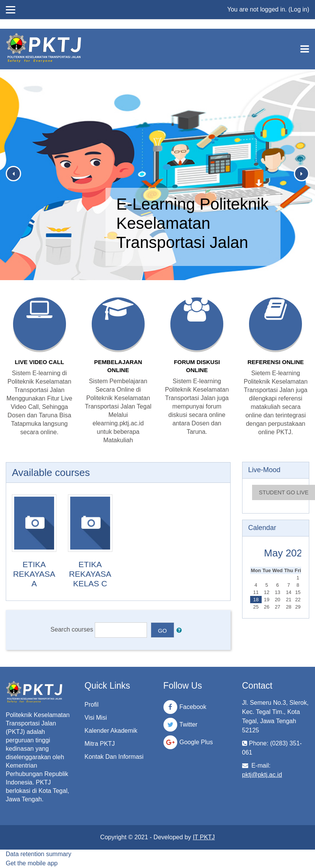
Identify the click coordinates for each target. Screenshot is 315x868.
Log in (299, 9)
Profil (91, 705)
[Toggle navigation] (305, 49)
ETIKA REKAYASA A (34, 574)
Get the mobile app (32, 863)
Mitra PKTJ (100, 744)
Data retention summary (39, 854)
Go (162, 631)
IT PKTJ (204, 837)
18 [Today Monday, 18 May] (256, 600)
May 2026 (286, 553)
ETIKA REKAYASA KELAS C (90, 574)
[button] (181, 630)
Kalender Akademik (111, 731)
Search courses (72, 629)
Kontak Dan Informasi (114, 757)
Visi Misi (96, 718)
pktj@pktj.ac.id (262, 775)
